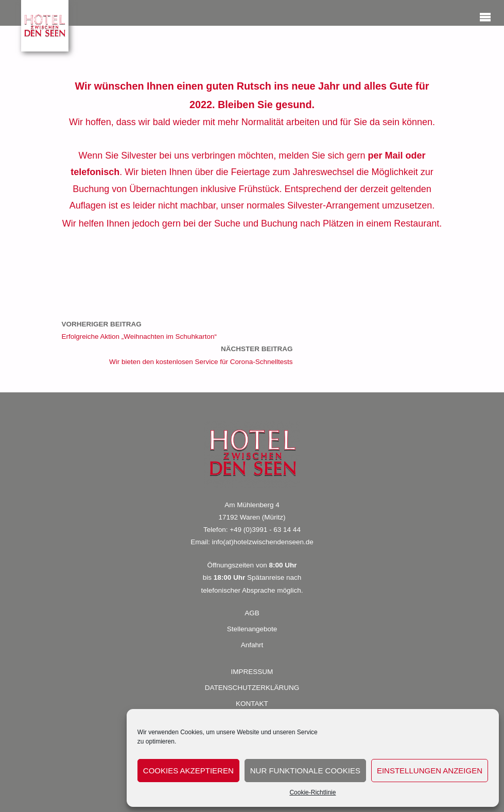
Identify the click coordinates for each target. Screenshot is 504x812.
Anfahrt (252, 645)
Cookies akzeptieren (188, 771)
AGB (252, 613)
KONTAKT (252, 704)
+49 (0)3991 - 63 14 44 (265, 530)
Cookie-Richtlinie (312, 792)
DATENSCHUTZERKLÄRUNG (252, 688)
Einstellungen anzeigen (430, 771)
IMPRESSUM (252, 672)
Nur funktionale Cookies (305, 771)
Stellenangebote (252, 629)
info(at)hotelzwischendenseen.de (262, 542)
